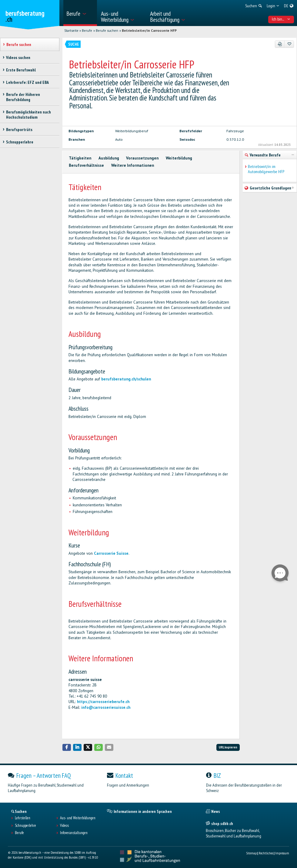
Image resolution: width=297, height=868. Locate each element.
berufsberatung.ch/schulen (126, 379)
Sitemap (251, 853)
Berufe (87, 31)
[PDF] (280, 44)
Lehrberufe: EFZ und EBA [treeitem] (27, 82)
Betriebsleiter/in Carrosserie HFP (149, 31)
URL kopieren (228, 747)
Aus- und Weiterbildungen (78, 818)
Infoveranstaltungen (74, 833)
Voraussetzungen (142, 158)
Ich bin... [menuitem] (281, 19)
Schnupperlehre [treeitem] (20, 142)
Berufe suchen (107, 31)
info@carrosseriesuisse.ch (106, 707)
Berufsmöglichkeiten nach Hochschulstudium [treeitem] (28, 115)
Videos (64, 826)
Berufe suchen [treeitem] (19, 44)
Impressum (282, 853)
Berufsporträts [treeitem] (19, 130)
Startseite (71, 31)
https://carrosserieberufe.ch (103, 702)
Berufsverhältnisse (86, 165)
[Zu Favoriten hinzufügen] (289, 44)
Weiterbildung (179, 158)
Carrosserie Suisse (111, 553)
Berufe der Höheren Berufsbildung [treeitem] (23, 97)
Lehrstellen (23, 818)
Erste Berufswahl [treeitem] (21, 70)
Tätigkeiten (80, 158)
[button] (67, 747)
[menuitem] (80, 13)
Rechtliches (266, 853)
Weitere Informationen (133, 165)
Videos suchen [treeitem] (18, 58)
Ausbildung (109, 158)
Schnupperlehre (25, 826)
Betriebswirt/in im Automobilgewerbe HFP (266, 169)
